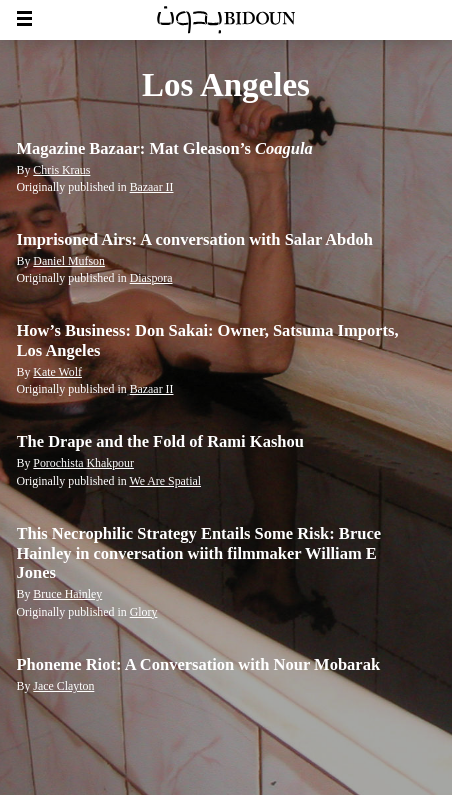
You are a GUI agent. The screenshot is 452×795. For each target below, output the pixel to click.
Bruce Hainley (67, 594)
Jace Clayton (63, 686)
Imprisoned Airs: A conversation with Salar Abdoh (195, 239)
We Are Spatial (165, 481)
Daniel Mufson (69, 261)
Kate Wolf (57, 372)
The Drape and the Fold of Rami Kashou (160, 441)
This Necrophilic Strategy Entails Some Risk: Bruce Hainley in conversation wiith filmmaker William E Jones (199, 553)
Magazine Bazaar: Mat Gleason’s (165, 148)
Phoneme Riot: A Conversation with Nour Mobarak (199, 664)
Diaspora (151, 278)
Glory (144, 612)
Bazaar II (152, 187)
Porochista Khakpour (83, 463)
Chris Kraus (61, 170)
